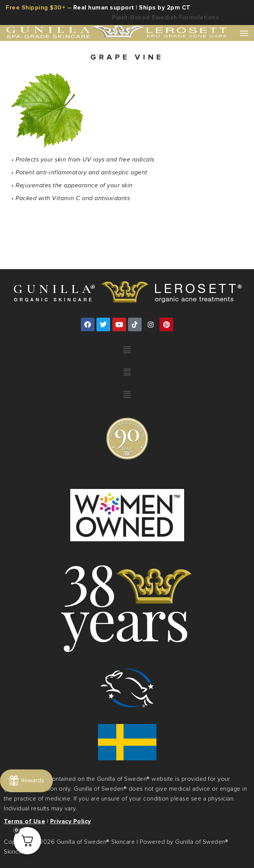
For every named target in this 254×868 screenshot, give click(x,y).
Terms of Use (24, 821)
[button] (127, 350)
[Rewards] (26, 781)
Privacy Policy (71, 821)
